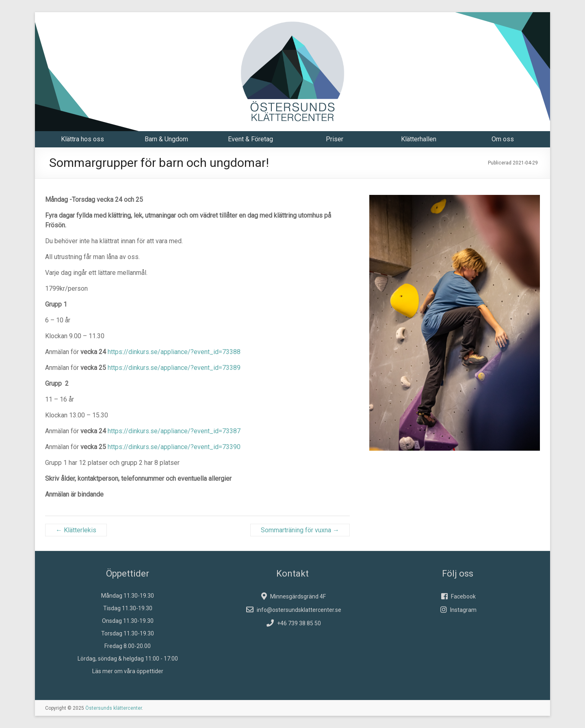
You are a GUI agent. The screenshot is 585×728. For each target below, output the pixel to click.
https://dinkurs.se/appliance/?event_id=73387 (174, 431)
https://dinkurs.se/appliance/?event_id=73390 (174, 447)
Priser (335, 139)
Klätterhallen (419, 139)
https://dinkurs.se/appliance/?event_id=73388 (174, 352)
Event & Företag (250, 139)
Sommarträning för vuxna (300, 530)
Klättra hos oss (82, 139)
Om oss (503, 139)
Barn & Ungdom (166, 139)
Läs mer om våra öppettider (128, 671)
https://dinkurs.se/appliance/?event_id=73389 (174, 368)
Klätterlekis (76, 530)
